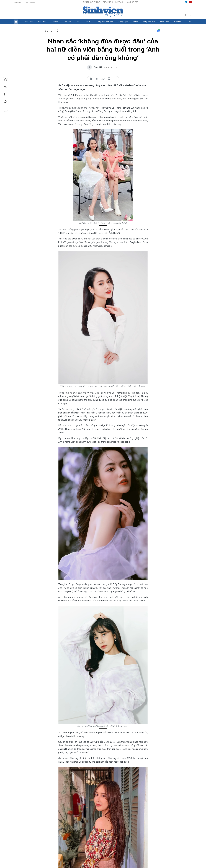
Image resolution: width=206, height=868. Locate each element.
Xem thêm (190, 22)
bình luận (115, 79)
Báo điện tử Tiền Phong (103, 12)
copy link (103, 79)
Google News (159, 31)
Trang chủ (16, 22)
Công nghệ (123, 22)
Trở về (5, 109)
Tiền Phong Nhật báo (113, 2)
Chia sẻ (5, 87)
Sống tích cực (149, 22)
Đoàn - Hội (28, 22)
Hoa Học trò (132, 2)
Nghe (5, 80)
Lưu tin (5, 94)
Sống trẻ (42, 22)
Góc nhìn (67, 22)
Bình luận (5, 102)
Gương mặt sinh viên (104, 22)
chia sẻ (91, 79)
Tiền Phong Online (92, 2)
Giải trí (88, 22)
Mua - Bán (165, 22)
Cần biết (178, 22)
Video (135, 22)
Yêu (78, 22)
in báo (109, 79)
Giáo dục (55, 22)
